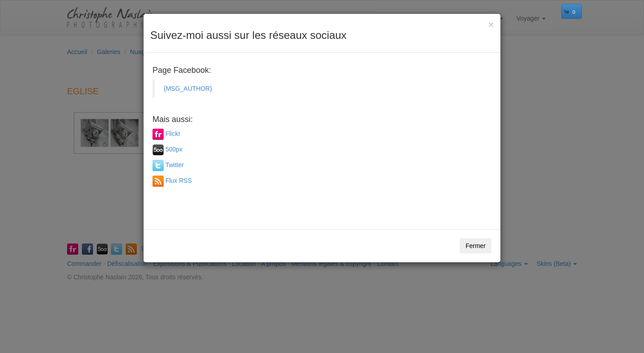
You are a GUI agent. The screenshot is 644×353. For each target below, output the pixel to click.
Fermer (476, 246)
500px (174, 149)
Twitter (175, 165)
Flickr (173, 134)
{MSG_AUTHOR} (188, 88)
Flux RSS (179, 181)
